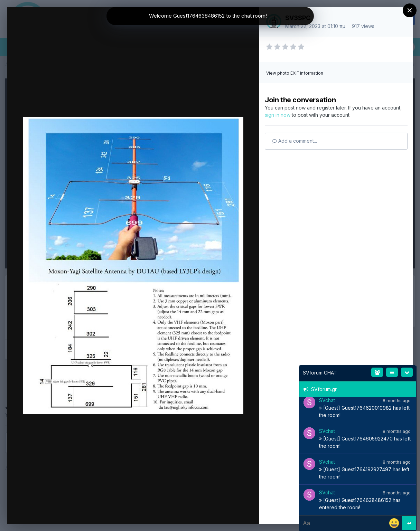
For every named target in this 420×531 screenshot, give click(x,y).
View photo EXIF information (295, 73)
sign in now (278, 115)
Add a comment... (295, 141)
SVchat (327, 400)
